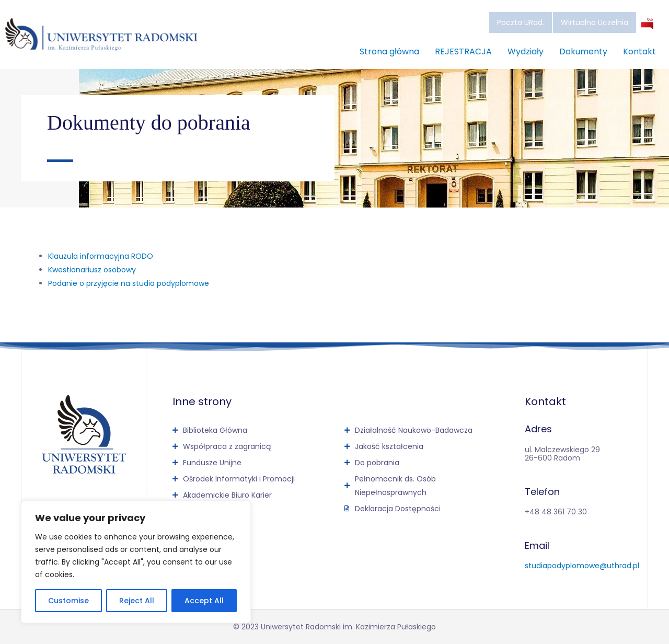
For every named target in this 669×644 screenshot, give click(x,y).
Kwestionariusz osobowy (92, 270)
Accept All (204, 601)
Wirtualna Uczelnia (595, 22)
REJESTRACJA (463, 51)
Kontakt (639, 51)
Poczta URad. (521, 22)
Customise (68, 601)
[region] (136, 562)
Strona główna (389, 51)
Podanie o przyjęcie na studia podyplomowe (129, 283)
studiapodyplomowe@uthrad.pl (582, 566)
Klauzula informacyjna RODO (101, 256)
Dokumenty (583, 51)
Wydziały (526, 51)
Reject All (137, 601)
